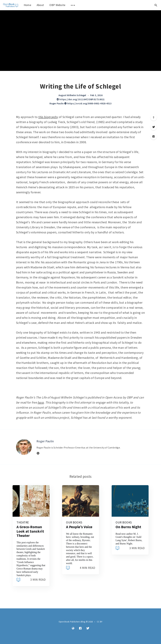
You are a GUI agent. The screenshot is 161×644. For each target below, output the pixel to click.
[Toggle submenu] (73, 5)
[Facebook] (154, 136)
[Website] (38, 453)
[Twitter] (154, 127)
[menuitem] (11, 5)
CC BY (100, 622)
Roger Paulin (57, 103)
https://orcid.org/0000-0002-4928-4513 (88, 103)
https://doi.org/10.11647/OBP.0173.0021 (80, 99)
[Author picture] (24, 447)
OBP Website (57, 5)
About (40, 5)
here (41, 402)
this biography (48, 117)
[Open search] (156, 5)
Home (27, 5)
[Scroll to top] (154, 118)
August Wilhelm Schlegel (72, 95)
